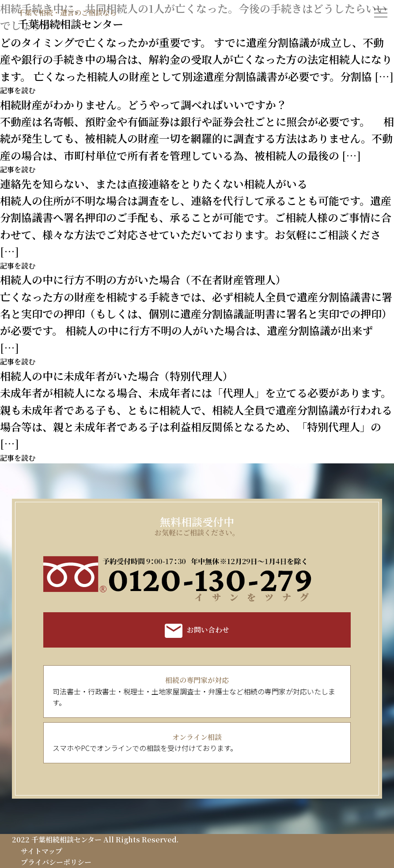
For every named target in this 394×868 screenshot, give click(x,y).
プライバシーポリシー (56, 862)
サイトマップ (42, 851)
